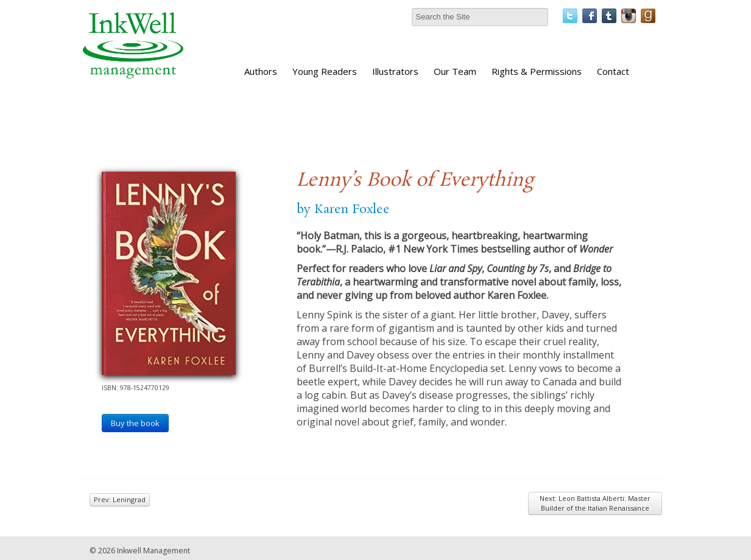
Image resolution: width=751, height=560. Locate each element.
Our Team (455, 71)
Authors (261, 71)
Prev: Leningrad (120, 499)
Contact (613, 71)
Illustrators (395, 71)
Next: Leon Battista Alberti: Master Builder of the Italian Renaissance (595, 503)
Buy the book (135, 423)
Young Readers (325, 71)
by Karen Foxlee (343, 209)
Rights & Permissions (537, 71)
